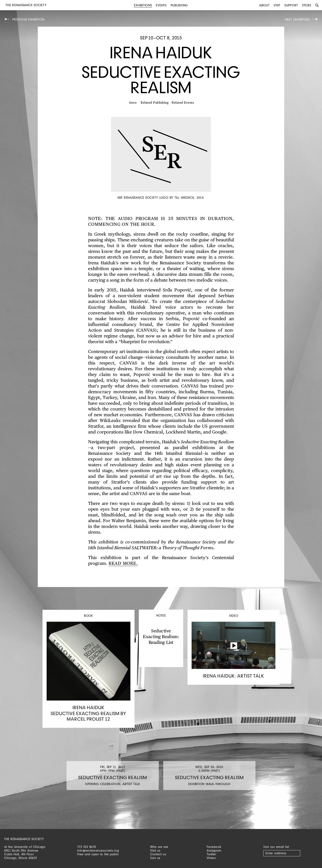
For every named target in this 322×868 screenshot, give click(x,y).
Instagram (214, 850)
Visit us (155, 850)
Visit (277, 5)
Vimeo (211, 858)
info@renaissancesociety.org (98, 850)
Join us (155, 858)
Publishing (179, 5)
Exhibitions (143, 5)
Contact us (158, 854)
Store (307, 5)
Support (291, 5)
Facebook (214, 847)
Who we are (159, 847)
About (264, 5)
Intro (133, 103)
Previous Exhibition (28, 19)
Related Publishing (155, 103)
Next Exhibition (297, 19)
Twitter (212, 854)
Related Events (183, 103)
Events (161, 5)
